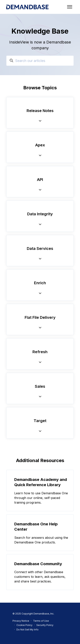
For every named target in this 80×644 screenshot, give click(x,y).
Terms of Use (41, 621)
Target (40, 421)
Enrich (40, 283)
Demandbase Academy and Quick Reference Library (41, 482)
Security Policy (45, 625)
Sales (40, 386)
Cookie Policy (24, 625)
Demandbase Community (38, 564)
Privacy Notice (21, 621)
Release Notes (40, 111)
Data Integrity (40, 214)
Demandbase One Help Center (36, 527)
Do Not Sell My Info (27, 630)
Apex (40, 145)
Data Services (40, 249)
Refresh (40, 352)
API (40, 180)
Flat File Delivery (40, 317)
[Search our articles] (40, 61)
